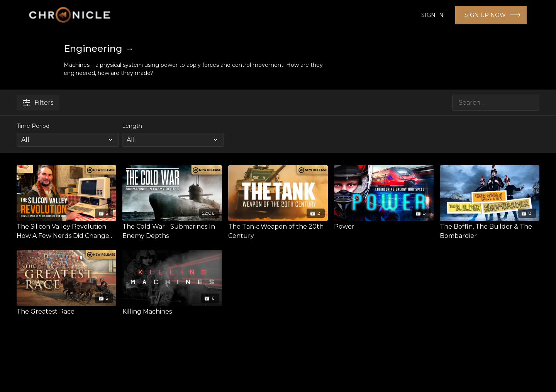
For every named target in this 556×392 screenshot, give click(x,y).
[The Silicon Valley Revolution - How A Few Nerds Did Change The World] (66, 231)
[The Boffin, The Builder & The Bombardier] (490, 231)
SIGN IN (432, 15)
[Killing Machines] (172, 312)
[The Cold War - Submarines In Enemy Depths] (172, 231)
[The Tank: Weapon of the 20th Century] (278, 231)
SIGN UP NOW (485, 15)
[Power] (384, 227)
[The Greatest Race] (66, 312)
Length (132, 126)
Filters (38, 103)
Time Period (33, 126)
